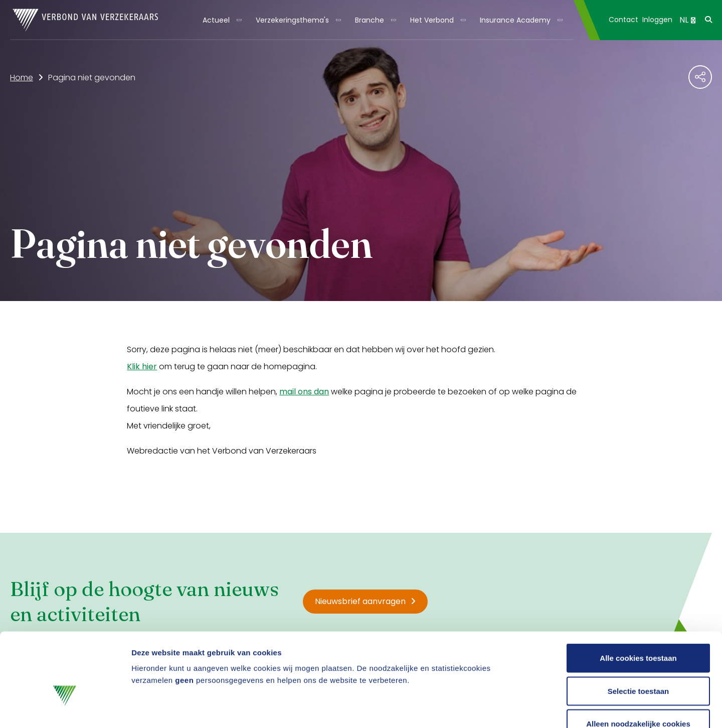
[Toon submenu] (236, 20)
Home (22, 78)
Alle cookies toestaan (638, 596)
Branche (370, 20)
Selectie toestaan (639, 629)
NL (687, 20)
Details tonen (542, 708)
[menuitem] (221, 20)
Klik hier (142, 367)
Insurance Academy (515, 20)
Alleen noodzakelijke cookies (638, 662)
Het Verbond (432, 20)
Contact (623, 20)
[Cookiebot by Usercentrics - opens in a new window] (65, 708)
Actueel (216, 20)
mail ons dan (304, 392)
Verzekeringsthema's (292, 20)
